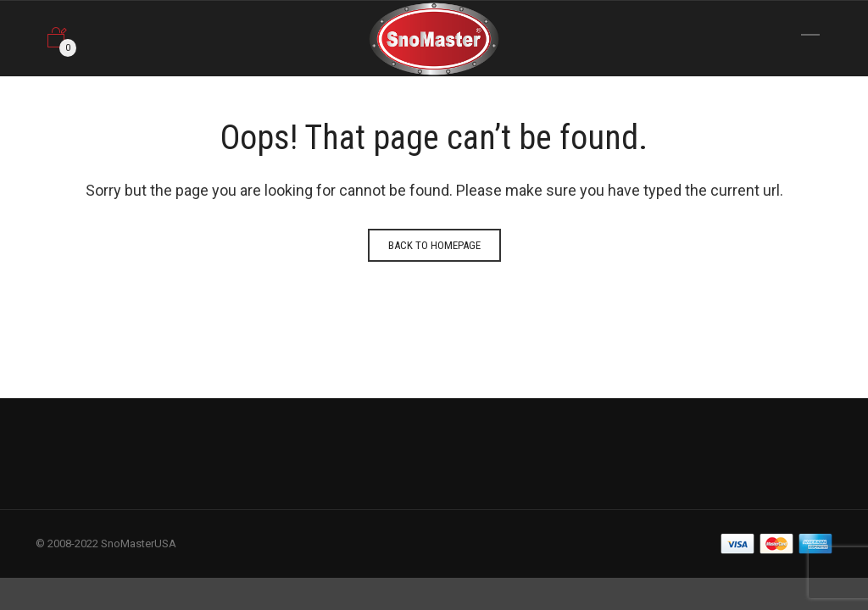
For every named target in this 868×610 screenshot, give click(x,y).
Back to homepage (434, 245)
